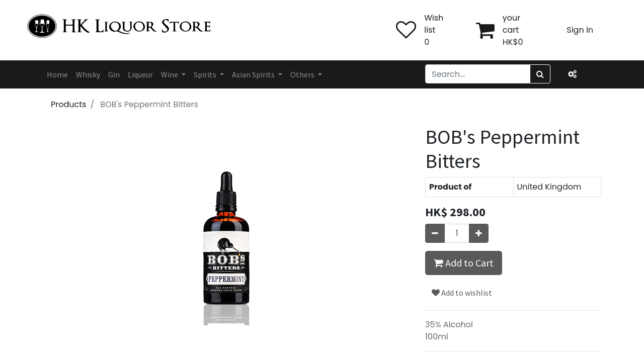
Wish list (434, 24)
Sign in (580, 30)
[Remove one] (435, 233)
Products (68, 104)
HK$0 (513, 42)
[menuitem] (57, 74)
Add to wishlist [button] (462, 293)
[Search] (540, 74)
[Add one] (479, 233)
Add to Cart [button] (464, 263)
